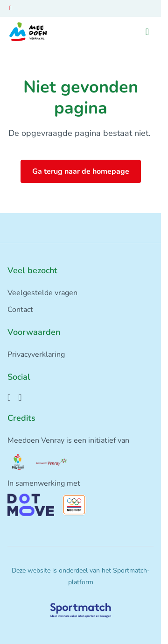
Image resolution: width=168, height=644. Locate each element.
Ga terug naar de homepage (81, 171)
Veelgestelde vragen (42, 293)
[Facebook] (9, 397)
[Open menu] (147, 32)
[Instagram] (20, 397)
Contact (20, 310)
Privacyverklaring (36, 354)
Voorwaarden (34, 332)
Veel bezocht (32, 270)
